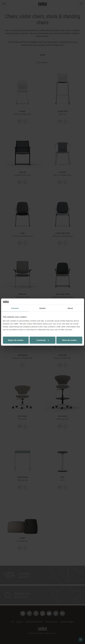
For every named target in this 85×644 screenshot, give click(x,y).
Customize (43, 340)
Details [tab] (43, 308)
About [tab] (70, 308)
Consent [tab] (15, 308)
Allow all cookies (69, 340)
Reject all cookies (16, 340)
